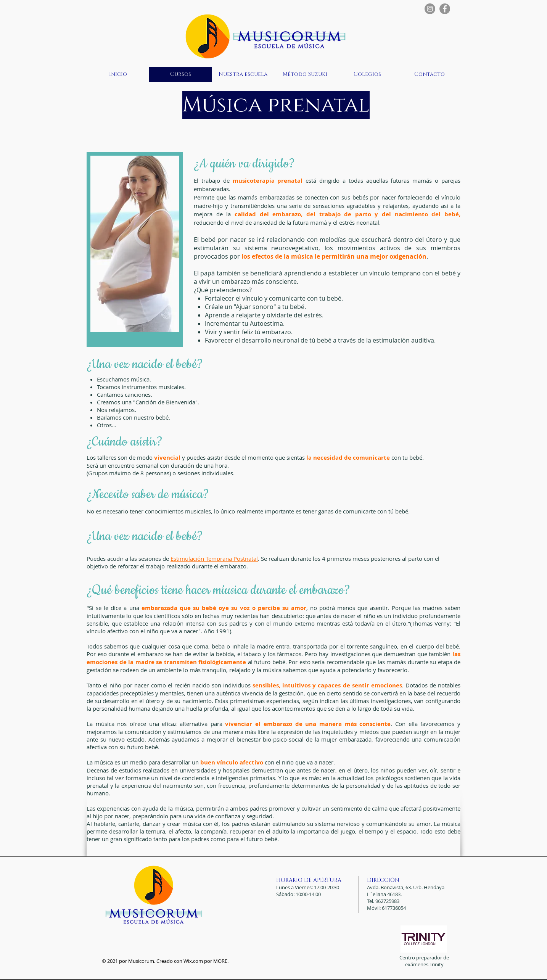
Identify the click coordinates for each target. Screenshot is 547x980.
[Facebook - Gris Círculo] (445, 9)
